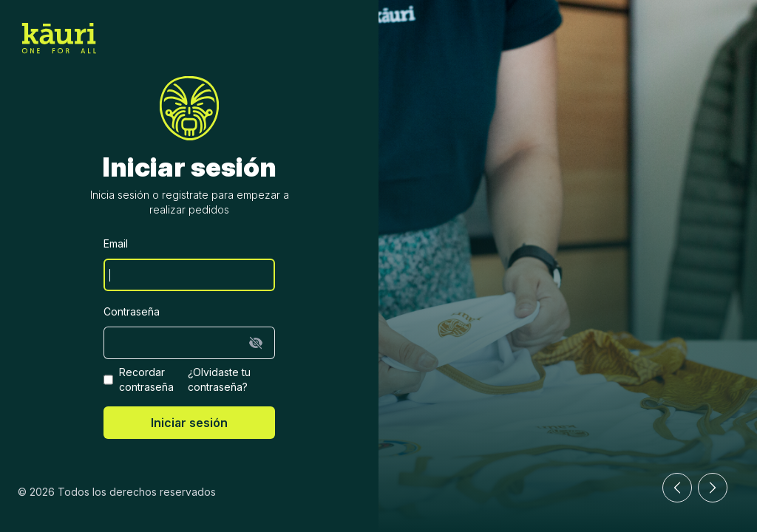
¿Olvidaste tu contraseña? (219, 379)
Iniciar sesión (189, 423)
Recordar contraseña (146, 379)
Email (116, 243)
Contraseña (132, 311)
